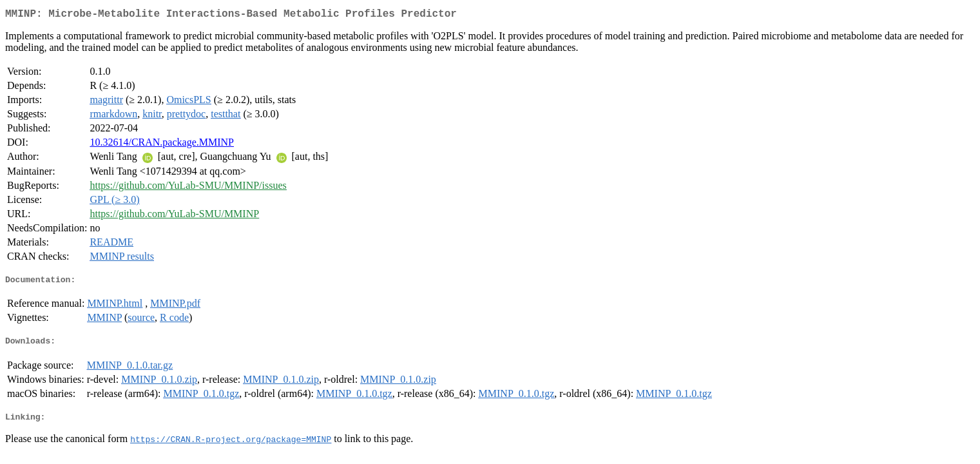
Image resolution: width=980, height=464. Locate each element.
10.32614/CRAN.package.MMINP (162, 145)
